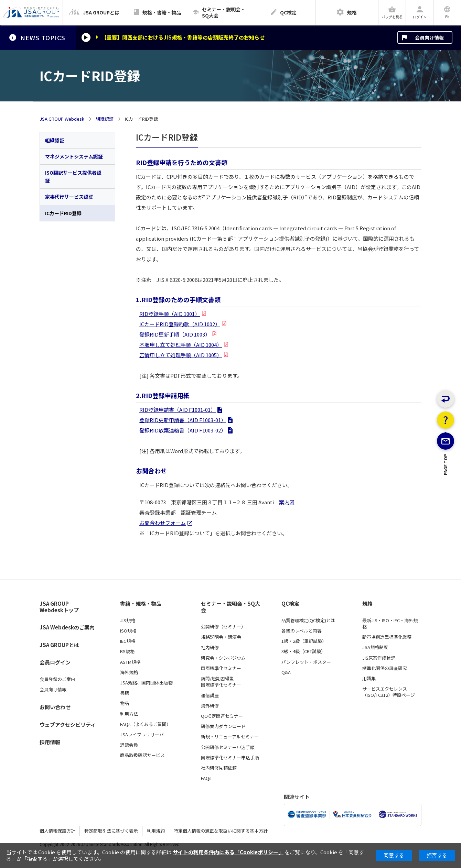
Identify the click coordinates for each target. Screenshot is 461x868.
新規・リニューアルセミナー (230, 737)
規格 (367, 604)
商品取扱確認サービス (142, 755)
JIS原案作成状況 (379, 658)
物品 (125, 703)
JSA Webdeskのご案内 (67, 627)
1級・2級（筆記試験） (304, 641)
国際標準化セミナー (221, 668)
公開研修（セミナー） (223, 627)
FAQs (206, 778)
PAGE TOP (446, 494)
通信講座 (210, 695)
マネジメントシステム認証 (74, 156)
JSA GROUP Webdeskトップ (59, 607)
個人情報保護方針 (57, 831)
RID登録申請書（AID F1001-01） (178, 410)
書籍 (125, 693)
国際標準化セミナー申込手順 (230, 758)
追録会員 (129, 745)
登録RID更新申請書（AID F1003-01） (183, 420)
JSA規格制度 (375, 647)
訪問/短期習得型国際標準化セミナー (221, 682)
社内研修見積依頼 (219, 768)
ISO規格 (128, 631)
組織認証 (105, 119)
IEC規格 (128, 641)
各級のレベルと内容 (302, 631)
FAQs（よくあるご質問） (146, 724)
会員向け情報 (429, 37)
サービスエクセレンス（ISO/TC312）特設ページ (389, 692)
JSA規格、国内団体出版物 (146, 683)
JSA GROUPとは (59, 645)
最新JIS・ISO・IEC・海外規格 (390, 624)
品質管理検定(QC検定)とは (308, 620)
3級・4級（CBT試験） (303, 651)
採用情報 (50, 742)
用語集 (369, 679)
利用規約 (156, 831)
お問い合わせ (55, 707)
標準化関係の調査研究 (385, 668)
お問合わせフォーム (163, 523)
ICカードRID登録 (63, 213)
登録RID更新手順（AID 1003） (175, 334)
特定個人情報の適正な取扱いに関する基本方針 (221, 831)
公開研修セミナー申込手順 (228, 747)
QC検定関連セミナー (222, 716)
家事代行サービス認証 (69, 197)
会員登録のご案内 (57, 679)
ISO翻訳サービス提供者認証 (73, 176)
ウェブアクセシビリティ (68, 724)
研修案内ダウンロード (223, 726)
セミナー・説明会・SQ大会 (231, 607)
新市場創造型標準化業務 (387, 637)
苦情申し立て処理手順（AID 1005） (181, 355)
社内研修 (210, 648)
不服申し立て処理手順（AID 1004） (181, 345)
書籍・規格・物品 (141, 604)
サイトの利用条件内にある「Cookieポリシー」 (228, 852)
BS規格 (127, 651)
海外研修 (210, 706)
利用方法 (129, 714)
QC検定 (290, 604)
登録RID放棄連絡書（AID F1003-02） (183, 430)
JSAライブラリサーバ (142, 735)
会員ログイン (55, 662)
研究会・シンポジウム (223, 658)
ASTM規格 (130, 662)
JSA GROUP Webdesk (62, 119)
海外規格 (129, 672)
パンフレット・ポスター (306, 662)
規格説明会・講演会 (221, 637)
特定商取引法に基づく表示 (111, 831)
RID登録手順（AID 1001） (170, 314)
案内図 (287, 502)
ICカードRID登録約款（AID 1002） (180, 324)
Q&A (286, 672)
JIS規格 (128, 620)
